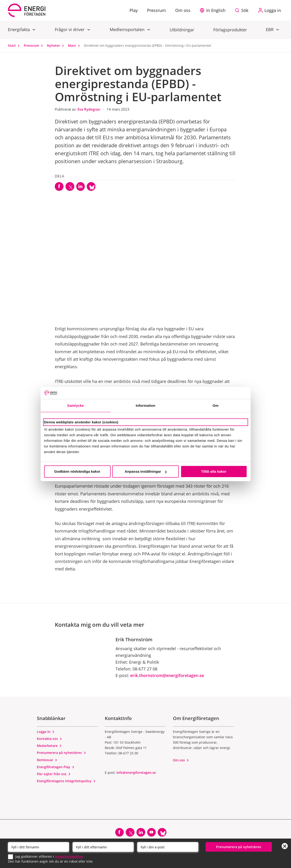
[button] (214, 10)
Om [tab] (216, 405)
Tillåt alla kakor (214, 471)
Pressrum (34, 45)
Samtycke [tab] (75, 405)
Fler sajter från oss (54, 776)
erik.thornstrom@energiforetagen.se (167, 677)
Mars (75, 45)
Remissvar (47, 762)
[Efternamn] (103, 847)
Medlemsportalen (128, 29)
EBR (270, 29)
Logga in (46, 733)
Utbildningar (182, 30)
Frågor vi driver (70, 29)
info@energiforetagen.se (136, 774)
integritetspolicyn (69, 856)
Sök (245, 10)
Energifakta (19, 29)
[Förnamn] (39, 847)
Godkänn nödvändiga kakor (77, 471)
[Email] (168, 847)
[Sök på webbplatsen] (243, 10)
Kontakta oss (49, 740)
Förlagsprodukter (230, 30)
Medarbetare (49, 747)
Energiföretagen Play (56, 769)
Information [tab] (146, 405)
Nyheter (56, 45)
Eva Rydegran (89, 109)
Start (15, 45)
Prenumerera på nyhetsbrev (61, 755)
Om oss (181, 762)
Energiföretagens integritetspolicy (66, 783)
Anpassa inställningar (146, 471)
